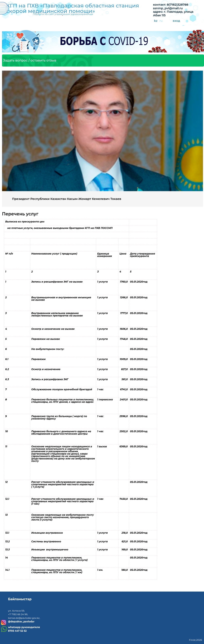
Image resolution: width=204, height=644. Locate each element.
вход (177, 21)
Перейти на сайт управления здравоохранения (63, 14)
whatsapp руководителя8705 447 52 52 (24, 629)
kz (156, 21)
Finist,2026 (195, 640)
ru (161, 21)
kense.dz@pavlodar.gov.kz (24, 618)
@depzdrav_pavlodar (21, 622)
